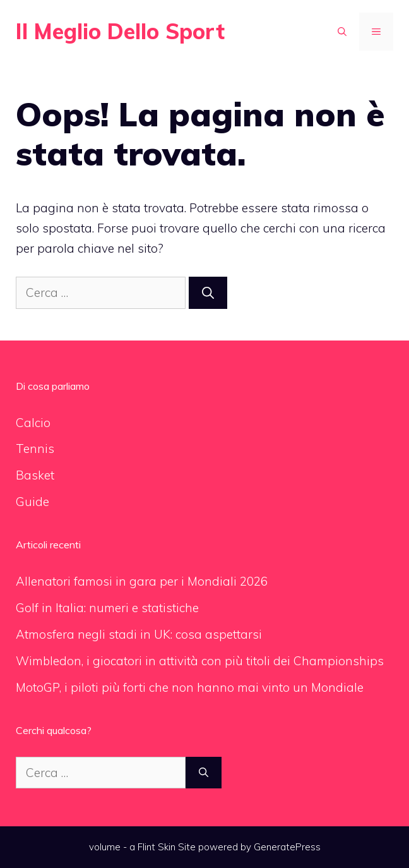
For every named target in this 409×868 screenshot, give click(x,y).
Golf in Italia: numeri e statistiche (107, 608)
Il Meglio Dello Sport (120, 31)
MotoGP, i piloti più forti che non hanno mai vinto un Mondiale (190, 687)
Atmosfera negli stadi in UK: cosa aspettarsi (139, 634)
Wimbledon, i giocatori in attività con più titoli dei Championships (200, 661)
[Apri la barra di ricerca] (342, 32)
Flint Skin (157, 847)
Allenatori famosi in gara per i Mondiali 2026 (142, 581)
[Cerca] (208, 293)
